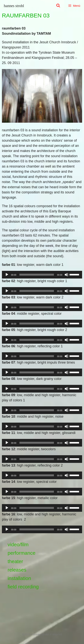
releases (17, 570)
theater (15, 561)
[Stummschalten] (66, 275)
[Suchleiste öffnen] (58, 6)
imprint (57, 634)
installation (19, 578)
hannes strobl (14, 6)
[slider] (37, 275)
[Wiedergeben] (7, 275)
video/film (18, 545)
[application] (42, 275)
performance (22, 553)
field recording (23, 587)
